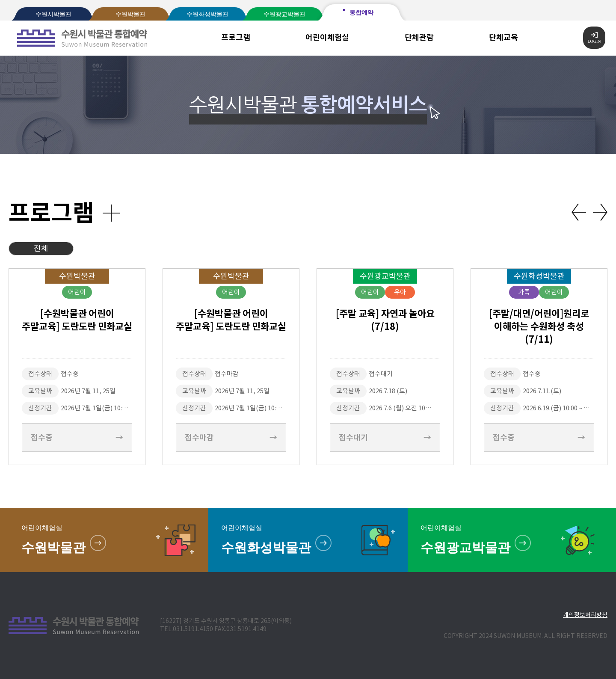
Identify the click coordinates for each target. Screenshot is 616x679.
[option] (77, 367)
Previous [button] (579, 212)
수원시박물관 (53, 14)
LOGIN (594, 38)
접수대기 (385, 437)
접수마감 (231, 437)
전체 (41, 248)
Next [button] (600, 212)
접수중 (77, 437)
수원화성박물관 (207, 14)
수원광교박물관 (284, 14)
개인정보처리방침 (585, 615)
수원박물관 (130, 14)
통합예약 (361, 13)
